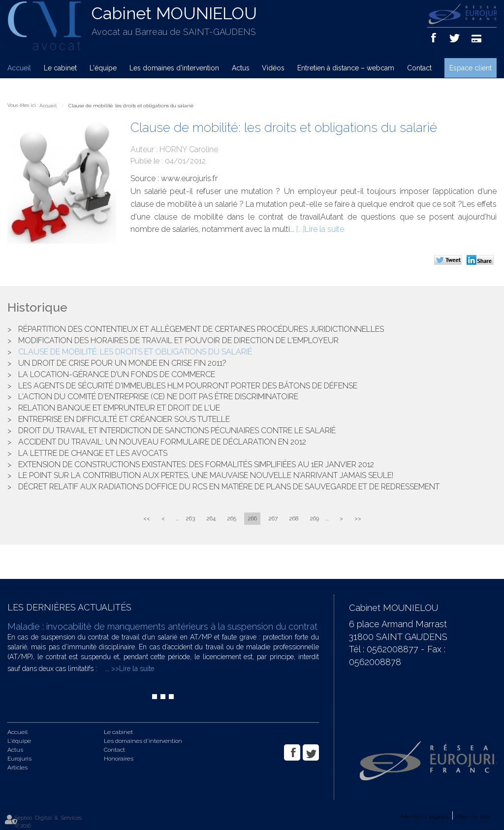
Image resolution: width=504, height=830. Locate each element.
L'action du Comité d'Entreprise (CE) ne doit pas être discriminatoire (158, 397)
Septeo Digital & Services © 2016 (48, 822)
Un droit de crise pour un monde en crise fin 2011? (122, 363)
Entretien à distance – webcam (346, 68)
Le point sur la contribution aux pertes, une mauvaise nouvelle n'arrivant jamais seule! (206, 475)
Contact (419, 68)
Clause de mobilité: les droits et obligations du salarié (131, 106)
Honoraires (119, 759)
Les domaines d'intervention (174, 68)
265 (232, 518)
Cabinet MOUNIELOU (174, 13)
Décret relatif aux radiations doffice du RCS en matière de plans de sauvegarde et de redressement (229, 487)
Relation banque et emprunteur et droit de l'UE (119, 408)
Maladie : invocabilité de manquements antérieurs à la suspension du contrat (162, 626)
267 (273, 518)
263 (190, 518)
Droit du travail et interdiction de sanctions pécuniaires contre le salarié (177, 431)
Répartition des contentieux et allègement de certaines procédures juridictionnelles (201, 329)
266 (252, 518)
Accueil (19, 68)
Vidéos (273, 68)
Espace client (471, 68)
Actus (241, 68)
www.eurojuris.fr (189, 178)
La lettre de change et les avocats (93, 453)
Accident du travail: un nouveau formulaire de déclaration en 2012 (162, 442)
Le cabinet (60, 68)
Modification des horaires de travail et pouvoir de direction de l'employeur (178, 340)
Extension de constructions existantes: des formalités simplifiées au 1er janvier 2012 (196, 464)
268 (294, 518)
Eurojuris (19, 759)
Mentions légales (425, 817)
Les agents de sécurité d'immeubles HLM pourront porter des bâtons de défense (188, 386)
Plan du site (473, 817)
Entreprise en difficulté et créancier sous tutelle (124, 419)
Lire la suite (324, 229)
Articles (17, 767)
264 (211, 518)
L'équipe (103, 68)
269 (314, 518)
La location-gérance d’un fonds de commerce (117, 374)
